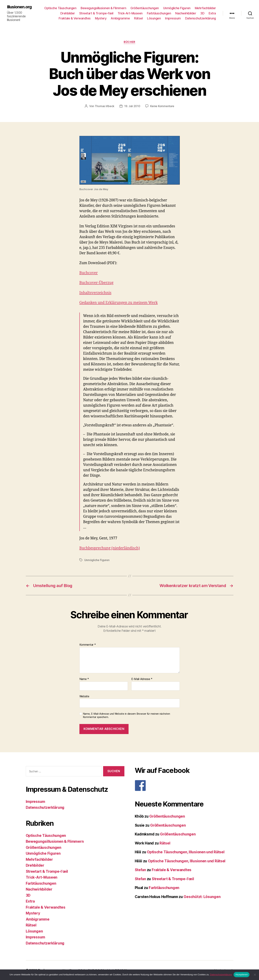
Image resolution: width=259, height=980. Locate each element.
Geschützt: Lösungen (202, 897)
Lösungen (154, 18)
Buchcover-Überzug (96, 283)
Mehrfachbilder (205, 8)
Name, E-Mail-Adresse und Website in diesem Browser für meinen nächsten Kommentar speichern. (126, 715)
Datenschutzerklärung (201, 18)
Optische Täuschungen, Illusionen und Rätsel (186, 852)
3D (202, 13)
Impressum (173, 18)
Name (84, 679)
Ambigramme (120, 18)
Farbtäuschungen (159, 13)
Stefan (140, 870)
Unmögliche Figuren (177, 8)
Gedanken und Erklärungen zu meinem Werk (119, 303)
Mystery (101, 18)
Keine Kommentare (162, 106)
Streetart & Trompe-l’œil (96, 13)
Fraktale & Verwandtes (75, 18)
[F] (184, 786)
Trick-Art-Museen (130, 13)
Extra (212, 13)
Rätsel (138, 18)
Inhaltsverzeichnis (95, 293)
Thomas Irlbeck (105, 106)
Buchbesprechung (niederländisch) (110, 548)
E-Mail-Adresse (142, 679)
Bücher (129, 42)
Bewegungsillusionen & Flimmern (103, 8)
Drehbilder (68, 13)
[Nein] (255, 975)
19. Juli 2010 (132, 106)
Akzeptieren (241, 975)
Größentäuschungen (145, 8)
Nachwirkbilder (186, 13)
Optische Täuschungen (60, 8)
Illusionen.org (19, 7)
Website (84, 696)
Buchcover (89, 273)
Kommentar (88, 645)
